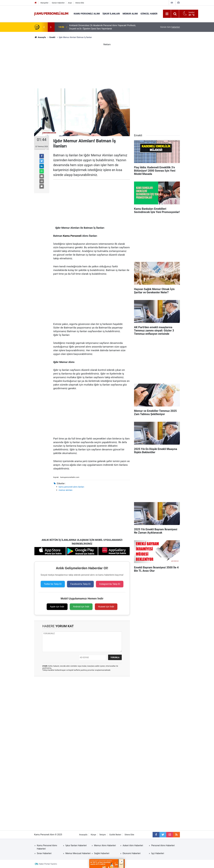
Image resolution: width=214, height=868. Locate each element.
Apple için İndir (57, 607)
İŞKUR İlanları (111, 14)
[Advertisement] (107, 65)
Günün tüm (170, 27)
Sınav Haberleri (44, 853)
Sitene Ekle (80, 3)
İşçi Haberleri (158, 853)
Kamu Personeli (72, 236)
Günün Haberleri (58, 3)
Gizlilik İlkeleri (115, 835)
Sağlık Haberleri (102, 853)
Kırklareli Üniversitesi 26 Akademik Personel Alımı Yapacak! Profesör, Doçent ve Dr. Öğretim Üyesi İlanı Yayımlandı (102, 27)
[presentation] (44, 27)
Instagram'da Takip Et (110, 584)
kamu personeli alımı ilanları (71, 487)
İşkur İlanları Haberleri (76, 845)
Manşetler (44, 3)
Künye (93, 835)
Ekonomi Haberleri (132, 853)
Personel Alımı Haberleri (163, 845)
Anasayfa (83, 835)
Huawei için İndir (106, 607)
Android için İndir (81, 607)
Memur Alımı (130, 14)
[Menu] (167, 14)
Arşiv (70, 3)
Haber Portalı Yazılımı (48, 864)
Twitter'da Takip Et (53, 584)
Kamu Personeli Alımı (87, 14)
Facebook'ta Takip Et (80, 584)
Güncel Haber (149, 14)
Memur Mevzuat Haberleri (78, 853)
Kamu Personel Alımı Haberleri (47, 847)
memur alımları (66, 490)
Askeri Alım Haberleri (133, 845)
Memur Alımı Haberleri (105, 845)
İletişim (103, 835)
